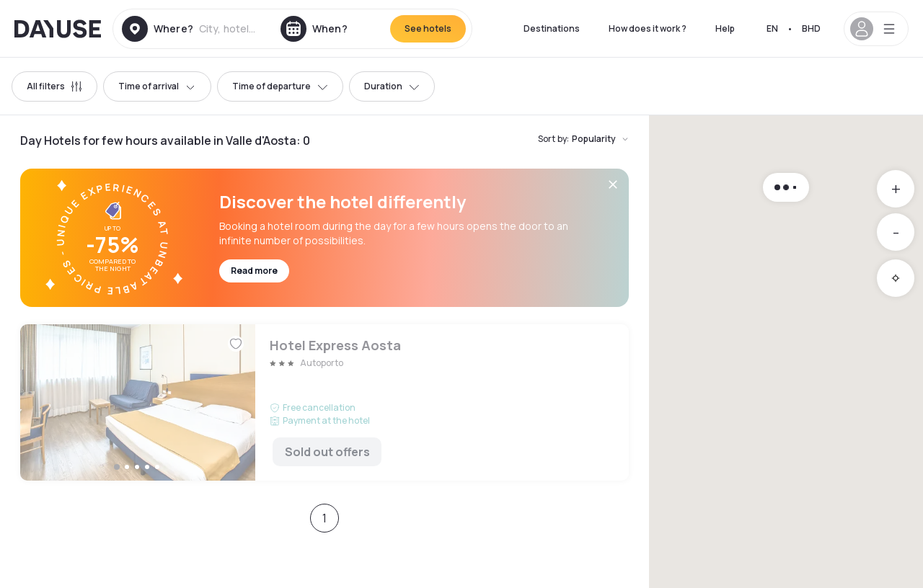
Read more (254, 271)
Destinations (552, 28)
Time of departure (280, 86)
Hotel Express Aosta (324, 402)
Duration (392, 86)
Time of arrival (157, 86)
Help (725, 28)
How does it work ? (648, 28)
